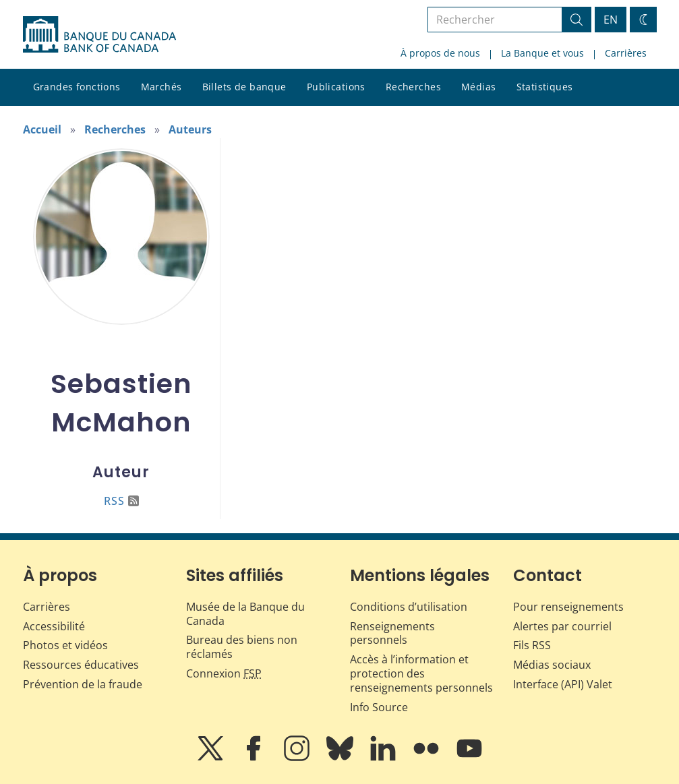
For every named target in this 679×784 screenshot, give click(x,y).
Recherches (413, 87)
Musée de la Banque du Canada (245, 614)
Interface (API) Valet (563, 684)
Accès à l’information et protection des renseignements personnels (421, 673)
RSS (121, 501)
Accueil (42, 129)
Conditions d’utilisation (409, 607)
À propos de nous (440, 53)
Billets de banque (244, 87)
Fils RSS (532, 645)
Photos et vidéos (65, 645)
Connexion (224, 673)
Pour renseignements (568, 607)
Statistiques (545, 87)
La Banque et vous (542, 53)
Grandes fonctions (77, 87)
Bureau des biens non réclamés (242, 647)
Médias (479, 87)
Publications (336, 87)
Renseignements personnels (392, 633)
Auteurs (190, 129)
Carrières (626, 53)
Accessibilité (54, 626)
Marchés (161, 87)
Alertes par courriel (562, 626)
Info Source (379, 707)
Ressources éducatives (81, 665)
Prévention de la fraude (83, 684)
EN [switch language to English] (611, 20)
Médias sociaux (552, 665)
